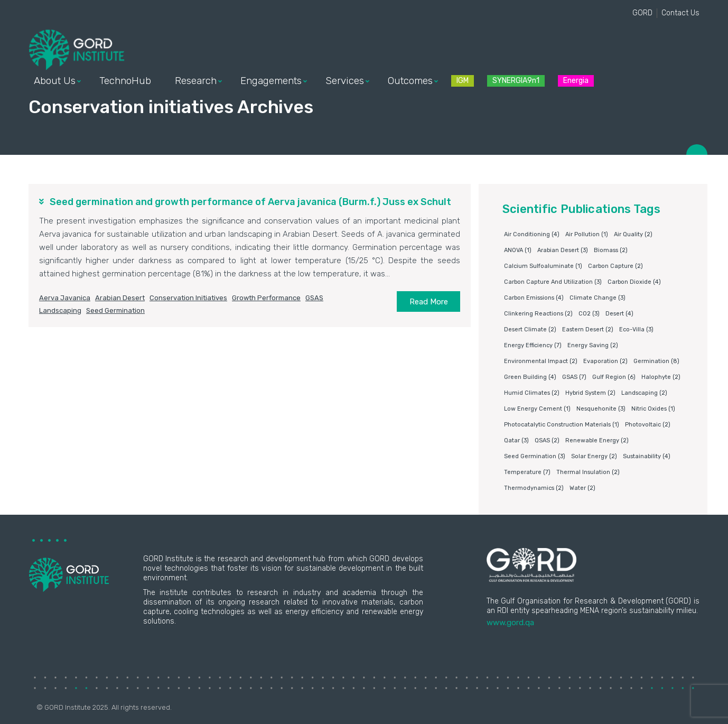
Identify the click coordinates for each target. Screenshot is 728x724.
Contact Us (680, 13)
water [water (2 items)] (582, 488)
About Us (55, 81)
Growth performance (266, 298)
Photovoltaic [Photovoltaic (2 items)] (648, 425)
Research (196, 81)
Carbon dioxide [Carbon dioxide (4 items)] (634, 282)
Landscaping (60, 310)
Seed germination (115, 310)
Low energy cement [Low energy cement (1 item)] (537, 409)
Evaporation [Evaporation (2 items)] (605, 361)
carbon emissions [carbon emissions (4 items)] (534, 298)
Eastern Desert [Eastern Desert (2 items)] (588, 329)
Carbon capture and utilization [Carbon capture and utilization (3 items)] (553, 282)
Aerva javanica (65, 298)
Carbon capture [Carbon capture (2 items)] (615, 266)
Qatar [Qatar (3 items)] (516, 440)
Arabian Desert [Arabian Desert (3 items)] (563, 250)
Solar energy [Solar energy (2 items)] (594, 456)
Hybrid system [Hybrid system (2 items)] (590, 393)
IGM (463, 81)
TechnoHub (125, 81)
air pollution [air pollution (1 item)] (587, 234)
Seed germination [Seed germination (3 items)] (535, 456)
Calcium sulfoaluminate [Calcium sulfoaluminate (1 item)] (543, 266)
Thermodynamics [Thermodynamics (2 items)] (534, 488)
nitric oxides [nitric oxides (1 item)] (653, 409)
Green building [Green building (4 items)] (530, 377)
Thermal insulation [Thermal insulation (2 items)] (588, 472)
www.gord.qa (510, 623)
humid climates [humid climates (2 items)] (532, 393)
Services (345, 81)
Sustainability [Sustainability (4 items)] (647, 456)
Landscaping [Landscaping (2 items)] (644, 393)
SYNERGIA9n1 (516, 81)
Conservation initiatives (188, 298)
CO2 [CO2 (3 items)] (589, 314)
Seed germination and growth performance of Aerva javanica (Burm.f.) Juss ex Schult (250, 202)
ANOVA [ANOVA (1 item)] (518, 250)
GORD (642, 13)
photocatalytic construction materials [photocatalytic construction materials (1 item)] (562, 425)
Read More (429, 302)
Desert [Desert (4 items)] (619, 314)
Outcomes (410, 81)
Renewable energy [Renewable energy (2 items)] (597, 440)
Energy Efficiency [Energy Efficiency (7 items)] (533, 345)
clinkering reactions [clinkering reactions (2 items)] (538, 314)
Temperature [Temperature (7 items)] (527, 472)
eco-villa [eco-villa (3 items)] (636, 329)
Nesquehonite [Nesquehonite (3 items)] (601, 409)
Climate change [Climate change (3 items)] (598, 298)
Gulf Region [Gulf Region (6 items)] (614, 377)
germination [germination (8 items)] (656, 361)
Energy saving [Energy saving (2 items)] (593, 345)
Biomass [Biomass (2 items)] (611, 250)
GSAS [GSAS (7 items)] (574, 377)
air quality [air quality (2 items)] (633, 234)
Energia (576, 81)
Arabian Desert (120, 298)
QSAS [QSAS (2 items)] (547, 440)
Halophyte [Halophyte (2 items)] (661, 377)
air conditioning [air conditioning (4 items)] (532, 234)
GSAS (314, 298)
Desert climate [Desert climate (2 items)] (530, 329)
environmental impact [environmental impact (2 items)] (541, 361)
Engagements (271, 81)
